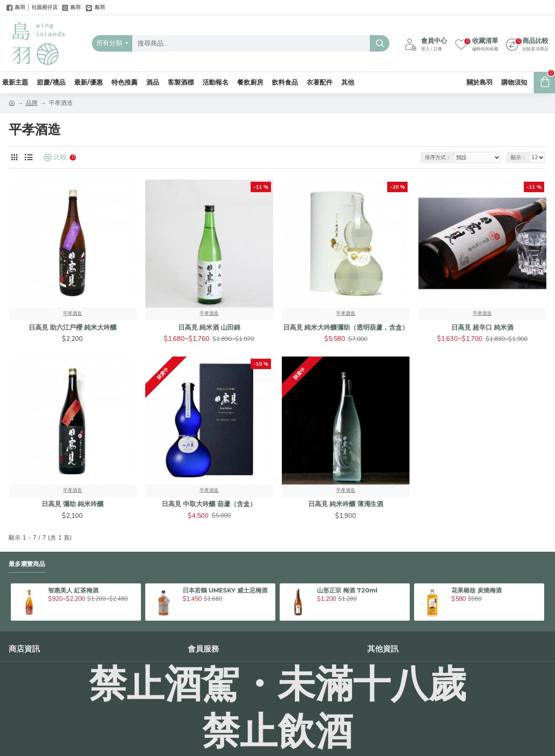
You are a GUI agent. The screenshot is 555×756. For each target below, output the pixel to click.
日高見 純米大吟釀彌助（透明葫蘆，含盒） (346, 327)
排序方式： (438, 157)
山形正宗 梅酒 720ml (347, 590)
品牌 (32, 103)
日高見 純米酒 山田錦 (209, 327)
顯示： (519, 157)
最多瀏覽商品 (27, 564)
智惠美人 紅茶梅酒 (73, 590)
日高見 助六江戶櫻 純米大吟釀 (73, 327)
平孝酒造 (72, 313)
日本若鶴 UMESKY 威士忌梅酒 (225, 590)
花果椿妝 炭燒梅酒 (477, 590)
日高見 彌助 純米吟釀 (73, 504)
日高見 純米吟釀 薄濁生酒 (346, 504)
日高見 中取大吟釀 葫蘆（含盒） (209, 504)
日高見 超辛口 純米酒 (482, 327)
